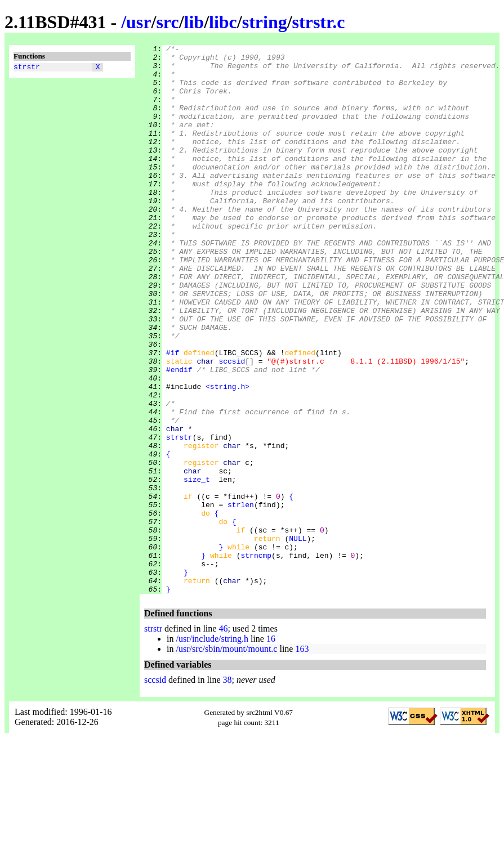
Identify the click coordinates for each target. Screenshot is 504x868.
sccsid (232, 425)
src (167, 22)
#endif (179, 435)
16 (271, 748)
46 (223, 738)
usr (139, 22)
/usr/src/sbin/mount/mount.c (226, 759)
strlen (241, 597)
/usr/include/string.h (212, 748)
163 (302, 759)
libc (223, 22)
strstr (27, 68)
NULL (298, 638)
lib (194, 22)
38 (228, 789)
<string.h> (228, 455)
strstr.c (319, 22)
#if (173, 415)
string (265, 22)
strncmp (256, 658)
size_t (197, 567)
